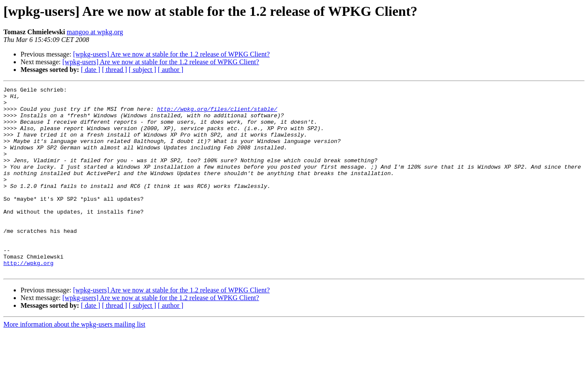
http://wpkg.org (28, 299)
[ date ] (91, 70)
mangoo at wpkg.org (95, 32)
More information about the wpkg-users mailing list (74, 362)
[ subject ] (143, 70)
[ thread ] (114, 70)
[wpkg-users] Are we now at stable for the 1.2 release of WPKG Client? (172, 54)
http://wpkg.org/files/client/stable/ (217, 114)
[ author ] (171, 70)
